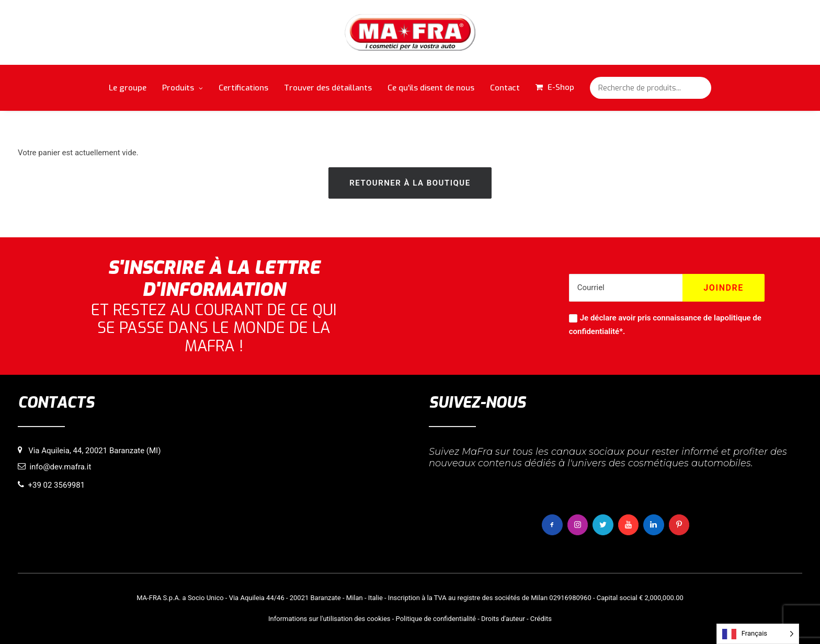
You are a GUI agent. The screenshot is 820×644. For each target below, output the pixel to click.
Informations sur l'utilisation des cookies (329, 619)
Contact (505, 88)
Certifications (243, 88)
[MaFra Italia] (410, 32)
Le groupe (128, 88)
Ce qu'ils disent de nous (431, 88)
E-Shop (561, 87)
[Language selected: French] (758, 634)
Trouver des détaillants (328, 88)
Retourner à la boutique (410, 183)
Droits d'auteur (503, 619)
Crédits (541, 619)
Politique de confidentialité (436, 619)
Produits (183, 88)
